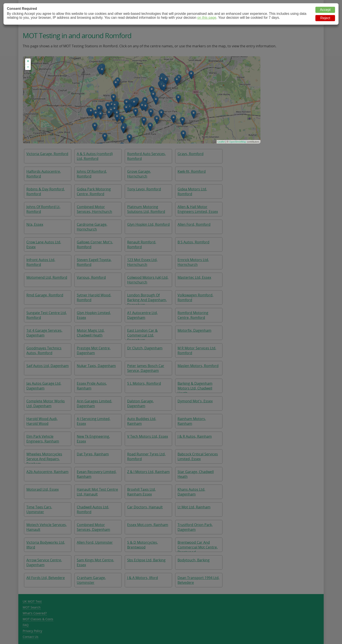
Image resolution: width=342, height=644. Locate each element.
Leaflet (221, 142)
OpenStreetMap (238, 142)
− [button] (28, 67)
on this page (207, 18)
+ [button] (28, 61)
